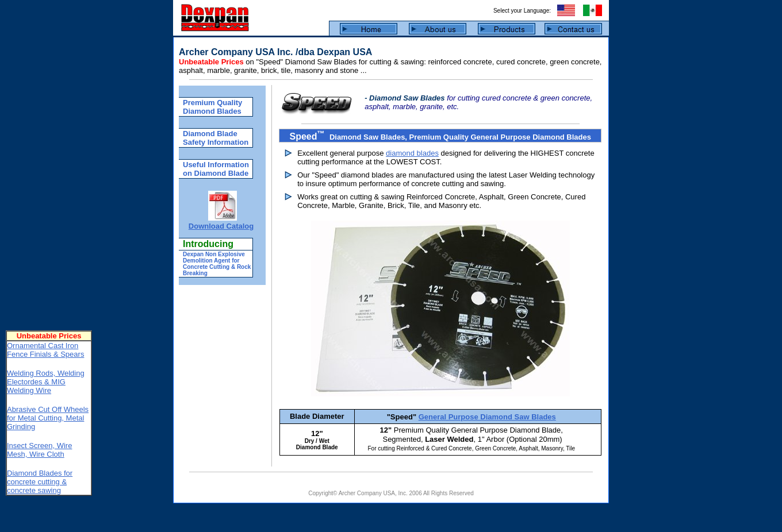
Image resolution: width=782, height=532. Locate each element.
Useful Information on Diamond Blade (216, 169)
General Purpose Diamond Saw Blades (487, 417)
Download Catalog (221, 226)
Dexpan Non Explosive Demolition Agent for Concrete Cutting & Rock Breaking (217, 264)
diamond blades (412, 153)
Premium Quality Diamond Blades (212, 107)
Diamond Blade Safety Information (216, 138)
